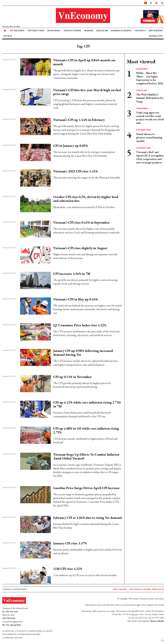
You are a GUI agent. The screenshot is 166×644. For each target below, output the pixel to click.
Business (89, 30)
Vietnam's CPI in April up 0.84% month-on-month (85, 62)
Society (8, 36)
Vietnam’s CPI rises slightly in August (80, 248)
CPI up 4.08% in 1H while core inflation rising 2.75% (86, 430)
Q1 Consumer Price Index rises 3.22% (80, 325)
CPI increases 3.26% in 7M (72, 274)
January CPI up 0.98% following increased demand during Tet (83, 353)
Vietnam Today (36, 30)
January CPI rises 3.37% (70, 543)
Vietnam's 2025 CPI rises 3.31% (75, 171)
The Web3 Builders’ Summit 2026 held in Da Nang (150, 98)
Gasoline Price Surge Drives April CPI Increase (86, 488)
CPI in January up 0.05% (71, 146)
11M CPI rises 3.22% (68, 569)
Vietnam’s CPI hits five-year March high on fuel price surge (87, 92)
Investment (54, 30)
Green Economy (72, 30)
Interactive (156, 36)
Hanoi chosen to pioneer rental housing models (149, 137)
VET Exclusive (17, 30)
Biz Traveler (156, 30)
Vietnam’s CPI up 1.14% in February (79, 120)
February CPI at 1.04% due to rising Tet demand (88, 518)
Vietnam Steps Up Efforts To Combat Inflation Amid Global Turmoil (86, 456)
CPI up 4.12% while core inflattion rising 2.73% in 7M (87, 404)
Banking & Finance (121, 30)
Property (140, 30)
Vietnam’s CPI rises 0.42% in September (81, 222)
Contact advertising (14, 589)
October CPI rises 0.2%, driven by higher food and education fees (86, 199)
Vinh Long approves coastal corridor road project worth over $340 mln (150, 118)
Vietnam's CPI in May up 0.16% (75, 299)
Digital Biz (102, 30)
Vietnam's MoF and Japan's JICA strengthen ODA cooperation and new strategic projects (150, 157)
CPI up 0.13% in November (72, 377)
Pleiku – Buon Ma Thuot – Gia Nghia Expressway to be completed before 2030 (150, 78)
